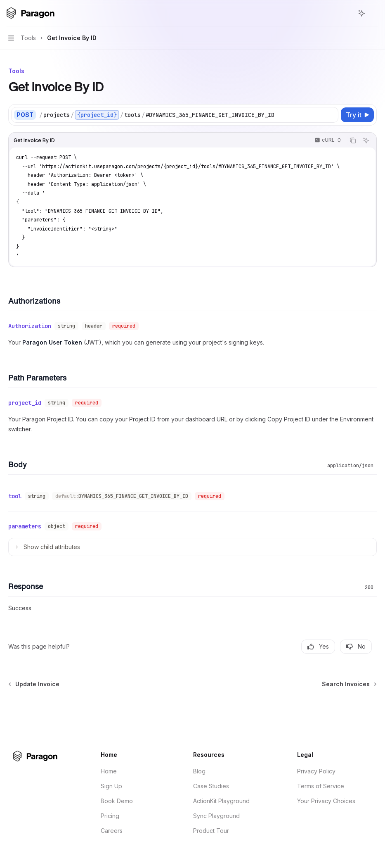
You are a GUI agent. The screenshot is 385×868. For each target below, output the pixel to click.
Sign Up (111, 786)
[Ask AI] (366, 140)
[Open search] (346, 13)
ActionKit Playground (221, 801)
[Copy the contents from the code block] (353, 140)
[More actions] (374, 13)
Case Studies (211, 786)
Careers (112, 831)
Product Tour (211, 831)
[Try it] (357, 115)
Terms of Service (321, 786)
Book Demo (117, 801)
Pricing (110, 816)
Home (109, 771)
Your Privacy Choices (326, 801)
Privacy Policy (316, 771)
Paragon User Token (52, 342)
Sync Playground (216, 816)
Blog (199, 771)
